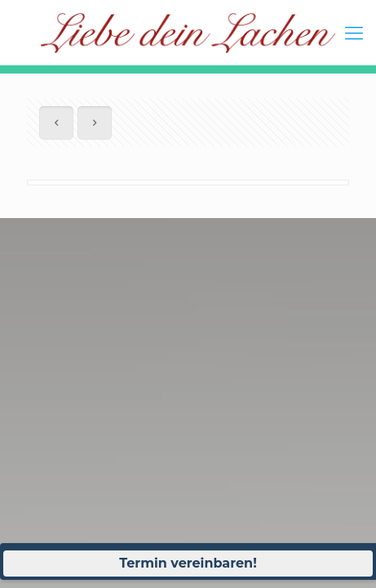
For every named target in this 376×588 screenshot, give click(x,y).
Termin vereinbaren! (188, 563)
